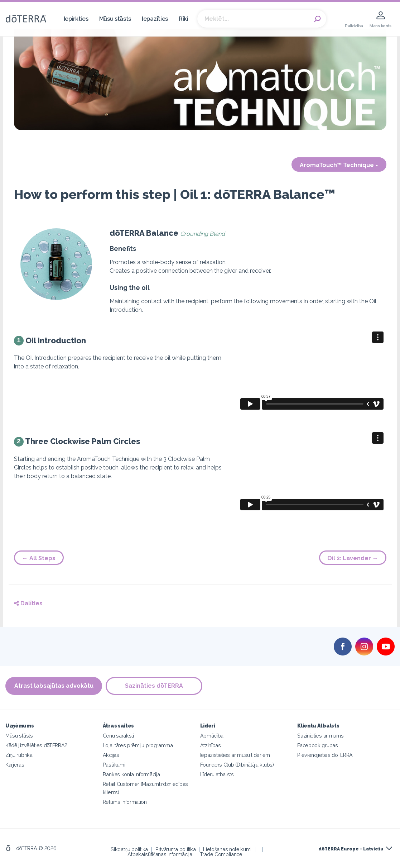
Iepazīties (155, 19)
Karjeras (15, 765)
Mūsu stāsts (115, 19)
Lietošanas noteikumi (227, 849)
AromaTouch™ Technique (339, 165)
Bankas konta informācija (131, 774)
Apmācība (212, 736)
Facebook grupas (317, 745)
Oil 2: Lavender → (353, 558)
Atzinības (211, 745)
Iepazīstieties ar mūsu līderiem (235, 755)
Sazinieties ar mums (320, 736)
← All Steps (39, 558)
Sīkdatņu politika (129, 849)
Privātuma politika (175, 849)
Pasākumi (114, 765)
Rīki (184, 19)
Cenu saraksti (118, 736)
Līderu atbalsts (217, 774)
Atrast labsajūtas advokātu (54, 686)
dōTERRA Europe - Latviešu (351, 849)
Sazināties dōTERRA (154, 686)
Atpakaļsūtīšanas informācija (160, 854)
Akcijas (111, 755)
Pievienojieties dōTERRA (325, 755)
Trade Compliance (221, 854)
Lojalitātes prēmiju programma (138, 745)
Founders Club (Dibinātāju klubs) (237, 765)
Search (317, 19)
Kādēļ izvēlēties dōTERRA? (36, 745)
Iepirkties (76, 19)
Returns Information (125, 802)
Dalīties (28, 603)
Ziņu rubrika (19, 755)
